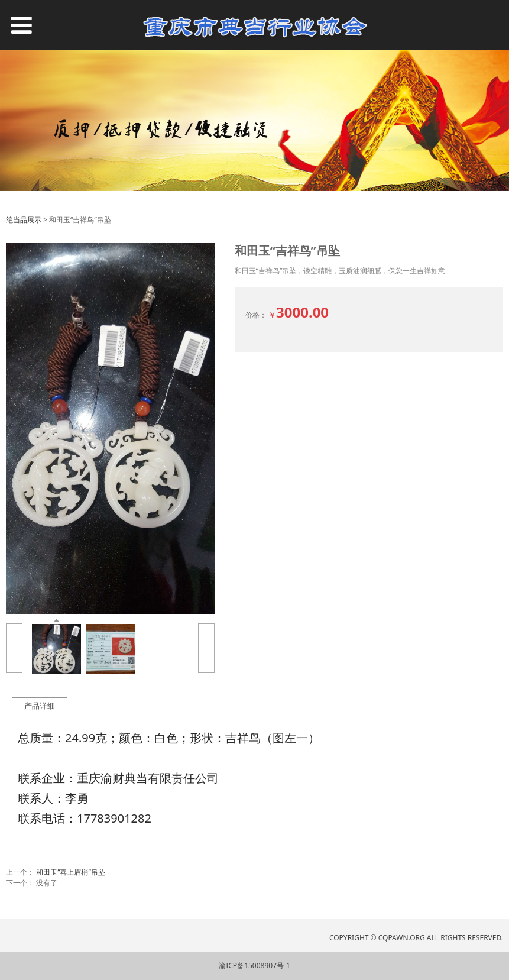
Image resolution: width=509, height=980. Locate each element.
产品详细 (40, 706)
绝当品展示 (24, 220)
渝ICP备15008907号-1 (254, 966)
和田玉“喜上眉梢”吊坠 (71, 872)
